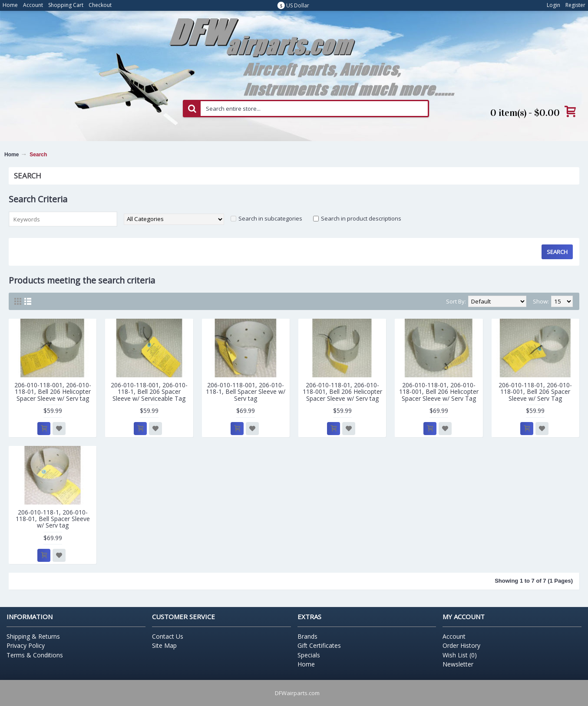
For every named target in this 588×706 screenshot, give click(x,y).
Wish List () (460, 655)
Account (454, 636)
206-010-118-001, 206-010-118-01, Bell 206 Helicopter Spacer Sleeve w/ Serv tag (53, 392)
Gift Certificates (319, 645)
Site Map (164, 645)
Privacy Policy (26, 645)
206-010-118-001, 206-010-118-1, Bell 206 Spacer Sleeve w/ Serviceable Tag (149, 392)
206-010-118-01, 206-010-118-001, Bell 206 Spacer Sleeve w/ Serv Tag (535, 392)
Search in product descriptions (361, 218)
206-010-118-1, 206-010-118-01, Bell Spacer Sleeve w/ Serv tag (53, 519)
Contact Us (168, 636)
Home (12, 155)
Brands (307, 636)
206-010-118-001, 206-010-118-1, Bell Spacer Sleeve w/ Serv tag (246, 392)
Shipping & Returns (33, 636)
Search (38, 155)
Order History (461, 645)
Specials (309, 655)
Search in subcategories (270, 218)
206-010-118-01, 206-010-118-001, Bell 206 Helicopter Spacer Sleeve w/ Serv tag (342, 392)
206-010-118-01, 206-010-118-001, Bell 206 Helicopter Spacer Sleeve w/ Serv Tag (439, 392)
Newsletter (458, 664)
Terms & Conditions (35, 655)
